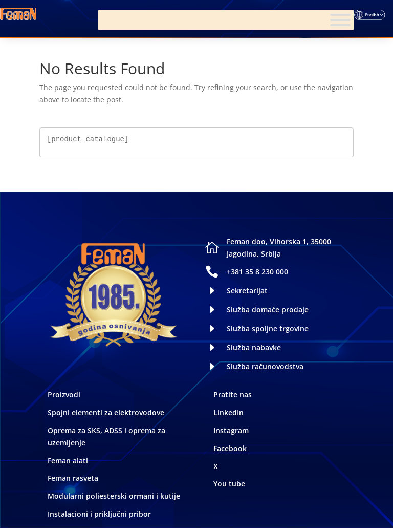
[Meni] (340, 20)
